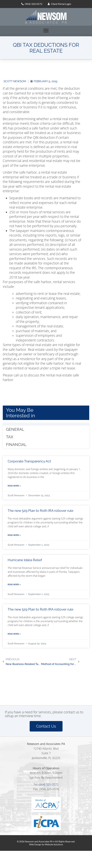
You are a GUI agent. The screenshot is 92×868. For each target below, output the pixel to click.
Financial (16, 445)
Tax (10, 437)
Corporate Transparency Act (29, 461)
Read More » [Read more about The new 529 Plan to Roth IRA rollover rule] (14, 535)
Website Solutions (54, 844)
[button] (46, 30)
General (15, 429)
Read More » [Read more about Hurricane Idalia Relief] (14, 584)
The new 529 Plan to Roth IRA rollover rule (40, 511)
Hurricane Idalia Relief (25, 560)
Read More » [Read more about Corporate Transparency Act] (14, 486)
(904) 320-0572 (49, 784)
